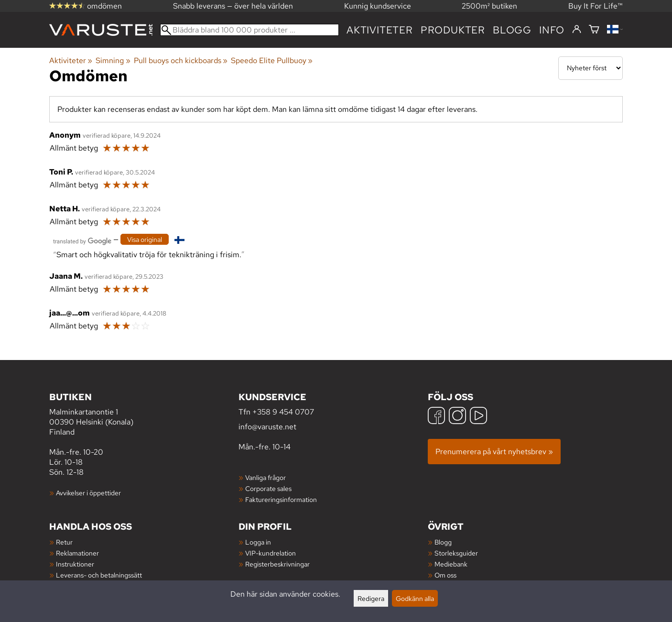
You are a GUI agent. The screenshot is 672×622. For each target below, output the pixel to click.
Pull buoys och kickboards (181, 60)
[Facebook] (436, 417)
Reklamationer (77, 553)
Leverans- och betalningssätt (99, 575)
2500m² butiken (489, 6)
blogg (512, 30)
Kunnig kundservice (378, 6)
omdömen (86, 6)
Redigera (371, 598)
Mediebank (451, 564)
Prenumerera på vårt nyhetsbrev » (494, 452)
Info (552, 30)
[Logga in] (577, 30)
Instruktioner (75, 564)
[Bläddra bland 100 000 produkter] (249, 30)
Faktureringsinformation (281, 499)
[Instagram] (457, 417)
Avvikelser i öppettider (88, 493)
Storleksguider (456, 553)
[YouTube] (478, 417)
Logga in (258, 542)
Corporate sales (268, 488)
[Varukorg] (594, 30)
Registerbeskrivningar (277, 564)
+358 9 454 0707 (283, 412)
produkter (453, 30)
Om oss (445, 575)
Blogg (443, 542)
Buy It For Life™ (596, 6)
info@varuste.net (267, 427)
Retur (64, 542)
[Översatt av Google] (82, 240)
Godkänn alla (415, 598)
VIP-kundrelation (271, 553)
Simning (113, 60)
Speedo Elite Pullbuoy (272, 60)
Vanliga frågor (266, 477)
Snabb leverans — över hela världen (233, 6)
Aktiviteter (380, 30)
